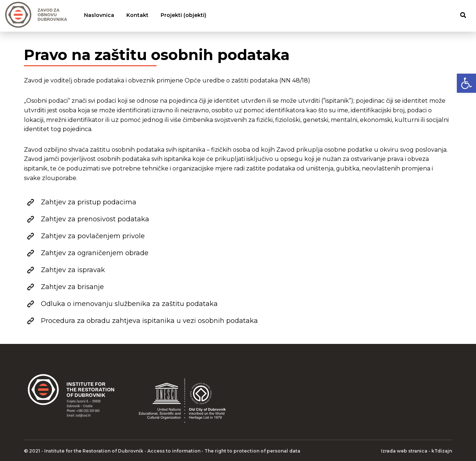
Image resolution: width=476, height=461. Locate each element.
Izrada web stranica (404, 451)
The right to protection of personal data (252, 451)
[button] (466, 83)
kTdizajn (442, 451)
